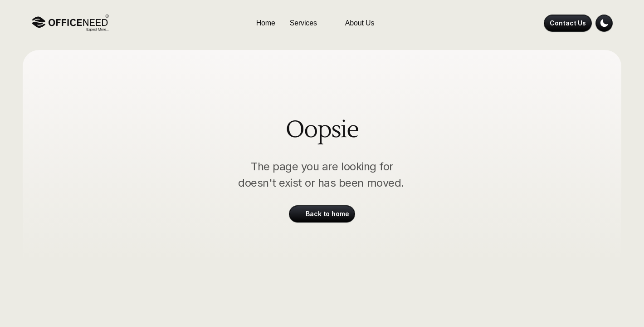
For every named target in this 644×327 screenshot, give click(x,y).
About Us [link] (360, 23)
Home (266, 23)
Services (303, 23)
